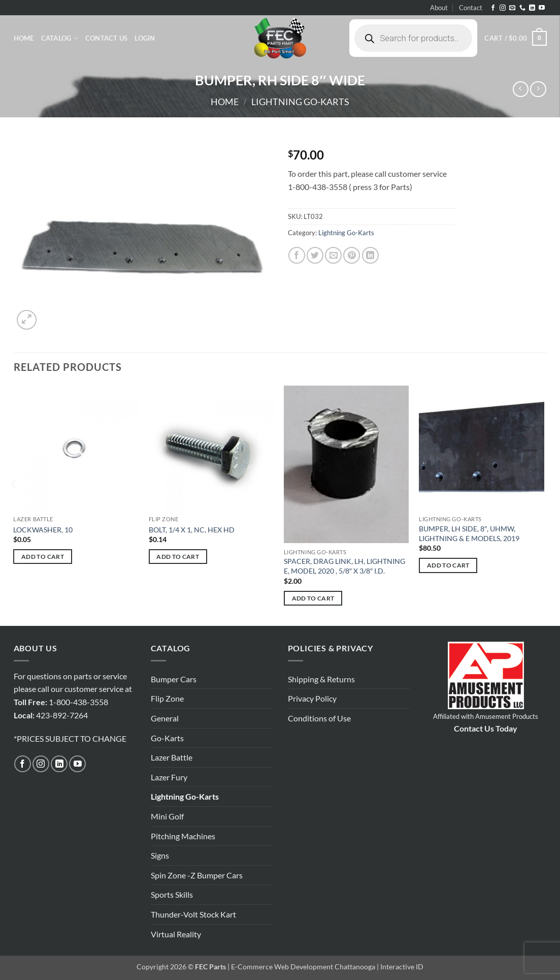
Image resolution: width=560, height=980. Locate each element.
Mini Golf (167, 816)
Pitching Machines (183, 836)
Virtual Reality (176, 934)
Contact (471, 8)
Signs (160, 855)
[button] (145, 38)
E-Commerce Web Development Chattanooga (303, 967)
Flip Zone (167, 698)
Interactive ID (402, 967)
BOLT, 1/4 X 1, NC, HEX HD (192, 530)
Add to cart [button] (43, 557)
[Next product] (521, 89)
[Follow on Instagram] (503, 8)
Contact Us (107, 38)
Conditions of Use (319, 718)
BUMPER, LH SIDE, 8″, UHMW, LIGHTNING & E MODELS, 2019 (469, 533)
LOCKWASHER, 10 (43, 530)
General (165, 718)
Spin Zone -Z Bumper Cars (197, 875)
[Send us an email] (512, 8)
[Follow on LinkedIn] (532, 8)
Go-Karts (167, 738)
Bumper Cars (174, 679)
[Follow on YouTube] (542, 8)
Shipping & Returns (321, 679)
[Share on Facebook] (297, 255)
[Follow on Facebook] (493, 8)
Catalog (60, 38)
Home (24, 38)
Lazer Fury (169, 777)
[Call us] (522, 8)
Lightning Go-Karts (300, 102)
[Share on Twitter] (315, 255)
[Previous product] (538, 89)
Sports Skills (172, 894)
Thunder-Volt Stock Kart (193, 914)
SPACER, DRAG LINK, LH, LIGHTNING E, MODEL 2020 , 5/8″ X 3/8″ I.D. (344, 566)
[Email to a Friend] (333, 255)
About (439, 8)
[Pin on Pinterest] (352, 255)
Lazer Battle (172, 757)
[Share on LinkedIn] (370, 255)
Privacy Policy (312, 698)
